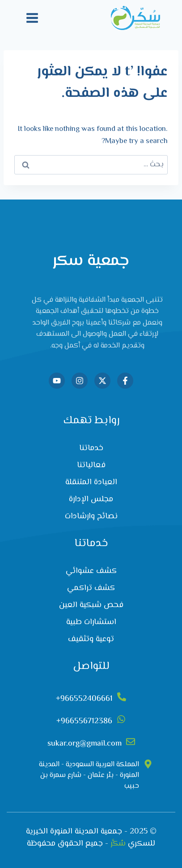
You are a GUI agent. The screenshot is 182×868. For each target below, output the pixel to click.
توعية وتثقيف (91, 639)
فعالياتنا (91, 465)
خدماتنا (91, 448)
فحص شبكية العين (91, 605)
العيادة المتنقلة (91, 482)
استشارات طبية (91, 622)
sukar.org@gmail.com (85, 744)
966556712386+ (84, 721)
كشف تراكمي (91, 588)
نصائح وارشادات (91, 516)
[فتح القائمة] (32, 18)
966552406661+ (84, 699)
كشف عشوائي (91, 571)
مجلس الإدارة (91, 499)
